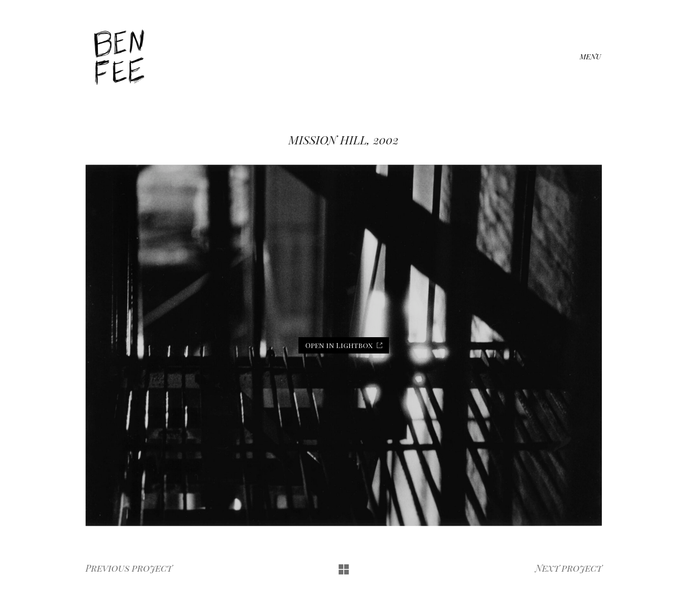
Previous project (129, 568)
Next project (569, 568)
